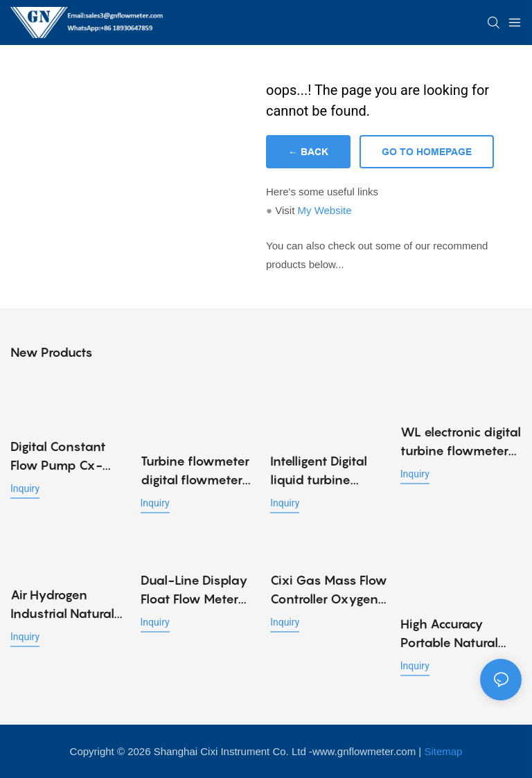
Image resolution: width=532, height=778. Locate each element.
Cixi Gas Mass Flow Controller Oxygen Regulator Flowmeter (329, 591)
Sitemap (443, 751)
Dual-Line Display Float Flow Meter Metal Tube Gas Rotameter (194, 591)
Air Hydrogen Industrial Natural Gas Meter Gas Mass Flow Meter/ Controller (63, 605)
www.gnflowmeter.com (364, 751)
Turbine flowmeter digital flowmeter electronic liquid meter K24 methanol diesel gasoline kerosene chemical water (195, 471)
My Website (324, 210)
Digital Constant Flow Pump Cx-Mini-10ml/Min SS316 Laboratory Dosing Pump (63, 457)
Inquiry (25, 488)
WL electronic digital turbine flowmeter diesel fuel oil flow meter (461, 442)
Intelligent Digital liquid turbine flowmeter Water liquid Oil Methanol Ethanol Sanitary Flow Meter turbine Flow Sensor (327, 471)
